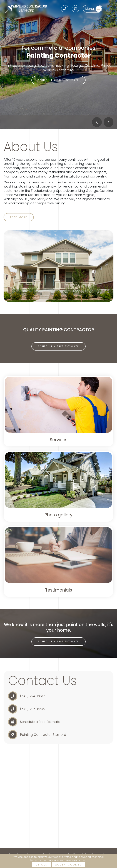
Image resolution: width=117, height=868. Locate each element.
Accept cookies (68, 865)
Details (41, 865)
